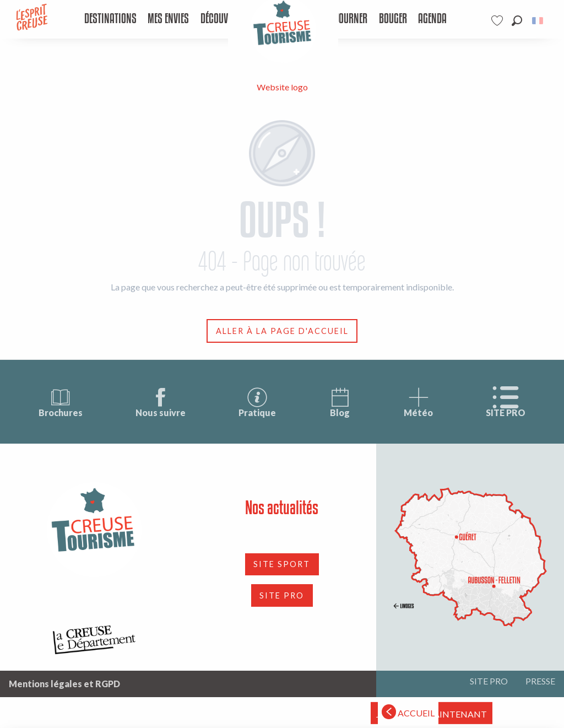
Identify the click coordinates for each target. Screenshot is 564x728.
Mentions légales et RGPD (64, 684)
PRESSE (540, 681)
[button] (517, 21)
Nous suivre (161, 402)
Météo (418, 402)
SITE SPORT (282, 564)
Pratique (257, 402)
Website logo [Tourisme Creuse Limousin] (282, 87)
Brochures (61, 402)
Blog (340, 402)
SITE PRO (506, 402)
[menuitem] (110, 19)
